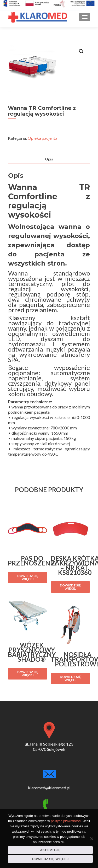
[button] (81, 51)
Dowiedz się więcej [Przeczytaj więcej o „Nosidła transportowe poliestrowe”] (70, 678)
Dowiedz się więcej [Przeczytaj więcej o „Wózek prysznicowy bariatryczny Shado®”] (28, 674)
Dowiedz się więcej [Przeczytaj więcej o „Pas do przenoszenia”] (28, 577)
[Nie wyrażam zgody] (91, 839)
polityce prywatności (66, 821)
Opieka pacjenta (42, 138)
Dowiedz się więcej (50, 859)
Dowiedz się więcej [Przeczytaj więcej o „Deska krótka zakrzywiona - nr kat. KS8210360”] (70, 587)
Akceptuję (50, 850)
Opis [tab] (49, 159)
